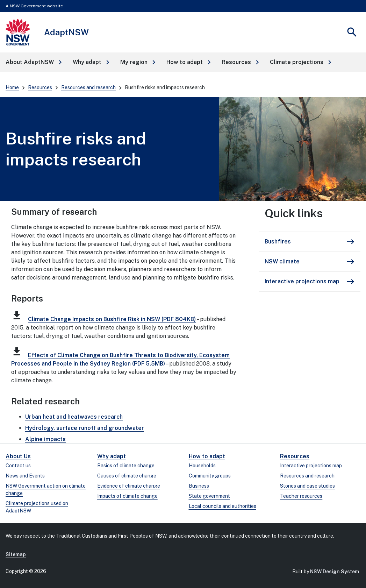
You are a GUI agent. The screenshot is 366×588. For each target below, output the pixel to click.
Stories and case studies (307, 486)
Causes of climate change (127, 476)
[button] (34, 62)
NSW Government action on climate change (46, 490)
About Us (18, 456)
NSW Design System (335, 572)
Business (199, 486)
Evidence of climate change (129, 486)
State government (209, 496)
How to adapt (207, 456)
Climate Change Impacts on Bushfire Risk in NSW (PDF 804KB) (112, 319)
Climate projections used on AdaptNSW (37, 507)
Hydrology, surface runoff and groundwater (85, 428)
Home (12, 87)
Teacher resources (301, 496)
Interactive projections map (311, 466)
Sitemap (16, 554)
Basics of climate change (126, 466)
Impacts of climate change (127, 496)
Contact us (18, 466)
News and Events (25, 476)
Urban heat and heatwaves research (74, 417)
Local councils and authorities (223, 506)
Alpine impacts (45, 439)
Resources (40, 87)
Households (202, 466)
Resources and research (88, 87)
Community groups (210, 476)
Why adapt (112, 456)
